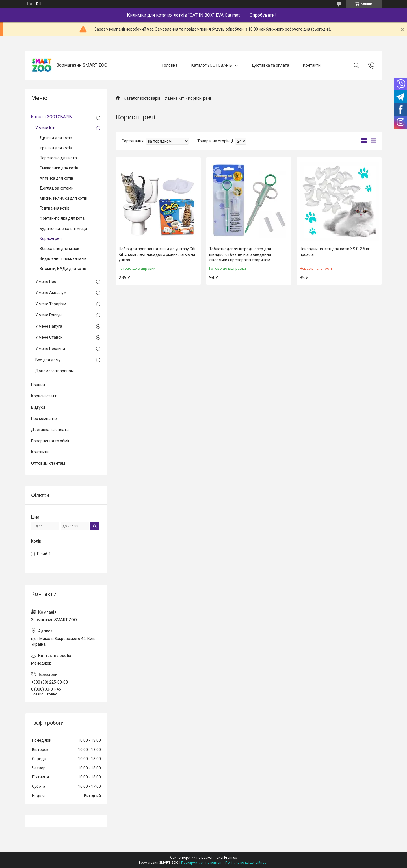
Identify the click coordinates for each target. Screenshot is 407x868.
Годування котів (55, 208)
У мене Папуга (49, 326)
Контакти (312, 65)
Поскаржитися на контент (202, 863)
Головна (170, 65)
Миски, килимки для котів (63, 198)
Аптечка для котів (56, 178)
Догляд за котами (57, 188)
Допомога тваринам (55, 371)
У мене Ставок (49, 337)
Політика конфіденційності (247, 863)
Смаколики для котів (59, 168)
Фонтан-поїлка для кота (62, 218)
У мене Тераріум (51, 304)
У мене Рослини (50, 349)
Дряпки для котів (56, 138)
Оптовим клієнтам (48, 463)
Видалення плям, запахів (63, 258)
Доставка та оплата (270, 65)
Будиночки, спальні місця (63, 229)
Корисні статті (44, 396)
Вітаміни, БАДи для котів (63, 269)
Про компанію (44, 419)
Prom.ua (231, 858)
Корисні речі (51, 238)
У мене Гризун (48, 315)
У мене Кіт (174, 98)
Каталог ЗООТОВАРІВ (212, 65)
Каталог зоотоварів (142, 98)
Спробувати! (263, 15)
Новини (38, 385)
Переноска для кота (58, 158)
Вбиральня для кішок (59, 249)
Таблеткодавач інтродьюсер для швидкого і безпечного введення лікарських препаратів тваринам (240, 254)
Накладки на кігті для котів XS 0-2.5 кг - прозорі (336, 252)
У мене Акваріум (51, 293)
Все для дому (48, 360)
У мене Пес (46, 282)
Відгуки (38, 407)
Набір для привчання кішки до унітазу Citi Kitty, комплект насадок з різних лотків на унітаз (157, 254)
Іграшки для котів (56, 148)
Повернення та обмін (51, 441)
